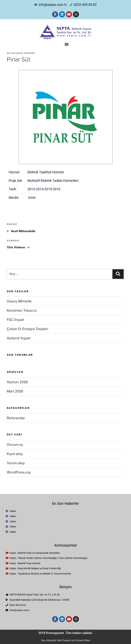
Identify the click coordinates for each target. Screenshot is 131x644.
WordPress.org (19, 472)
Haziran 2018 (17, 382)
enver (30, 53)
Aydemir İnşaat (19, 338)
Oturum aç (15, 445)
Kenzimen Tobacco (22, 310)
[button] (66, 44)
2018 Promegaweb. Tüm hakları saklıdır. (66, 633)
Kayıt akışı (15, 454)
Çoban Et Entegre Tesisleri (27, 329)
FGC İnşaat (15, 320)
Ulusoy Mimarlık (19, 301)
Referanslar (16, 418)
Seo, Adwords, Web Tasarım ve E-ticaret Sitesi (66, 640)
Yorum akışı (16, 463)
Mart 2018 (15, 391)
